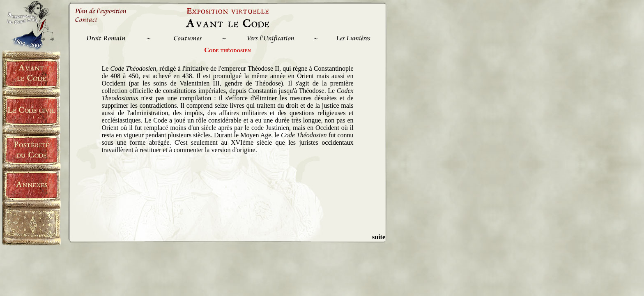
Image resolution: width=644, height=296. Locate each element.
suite (379, 237)
